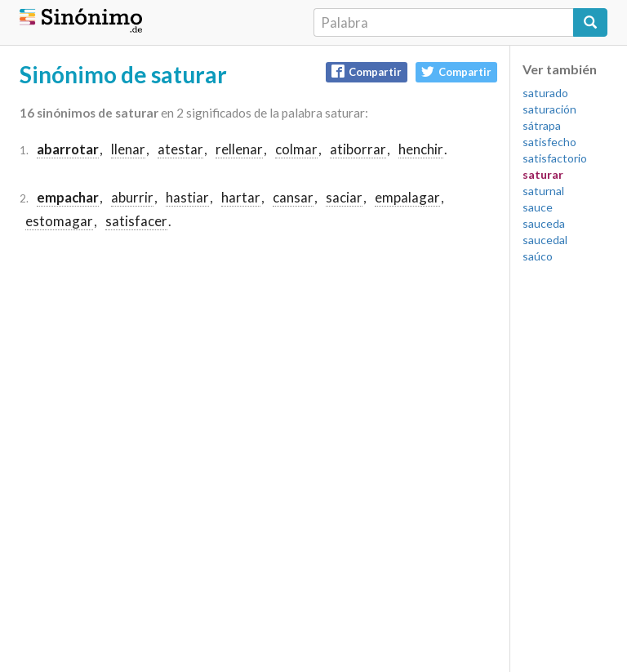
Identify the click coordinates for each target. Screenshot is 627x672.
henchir (421, 149)
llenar (128, 149)
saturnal (543, 191)
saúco (538, 256)
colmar (296, 149)
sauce (538, 207)
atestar (180, 149)
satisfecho (549, 142)
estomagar (59, 221)
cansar (293, 197)
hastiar (187, 197)
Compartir (367, 71)
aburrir (132, 197)
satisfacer (136, 221)
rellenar (239, 149)
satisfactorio (555, 158)
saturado (545, 93)
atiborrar (358, 149)
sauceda (544, 223)
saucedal (545, 240)
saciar (344, 197)
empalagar (407, 197)
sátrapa (542, 125)
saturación (549, 109)
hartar (241, 197)
